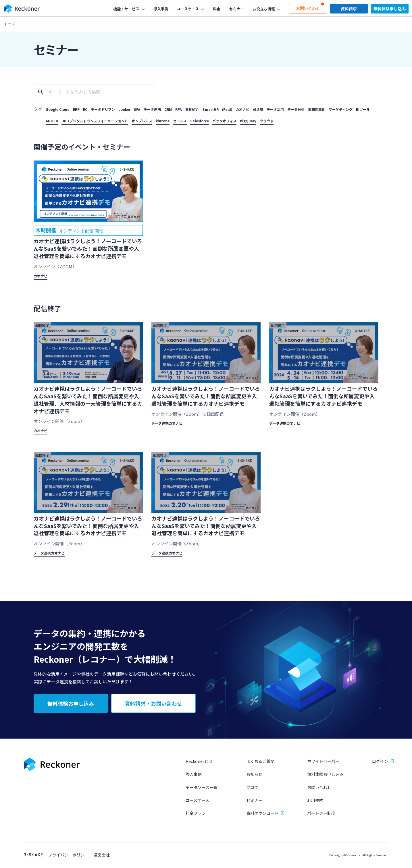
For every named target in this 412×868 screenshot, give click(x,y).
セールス (180, 121)
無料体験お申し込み (325, 776)
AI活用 (258, 109)
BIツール (363, 109)
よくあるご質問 (260, 763)
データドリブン (103, 109)
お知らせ (254, 776)
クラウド (267, 121)
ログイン (380, 763)
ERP (76, 109)
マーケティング (341, 109)
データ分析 (296, 109)
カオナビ (242, 109)
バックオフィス (224, 121)
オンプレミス (142, 121)
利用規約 (315, 802)
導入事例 (194, 776)
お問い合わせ (319, 789)
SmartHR (211, 109)
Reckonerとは (199, 763)
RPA (179, 109)
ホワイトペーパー (323, 763)
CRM (168, 109)
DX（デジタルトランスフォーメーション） (95, 121)
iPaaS (227, 109)
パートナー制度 (321, 815)
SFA (137, 109)
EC (85, 109)
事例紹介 (192, 109)
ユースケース (197, 802)
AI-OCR (52, 121)
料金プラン (196, 815)
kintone (163, 121)
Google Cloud (58, 109)
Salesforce (200, 121)
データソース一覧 (202, 789)
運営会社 (102, 857)
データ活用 (275, 109)
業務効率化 (317, 109)
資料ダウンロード (262, 815)
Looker (124, 109)
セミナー (254, 802)
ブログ (252, 789)
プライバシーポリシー (68, 857)
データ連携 (152, 109)
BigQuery (248, 121)
